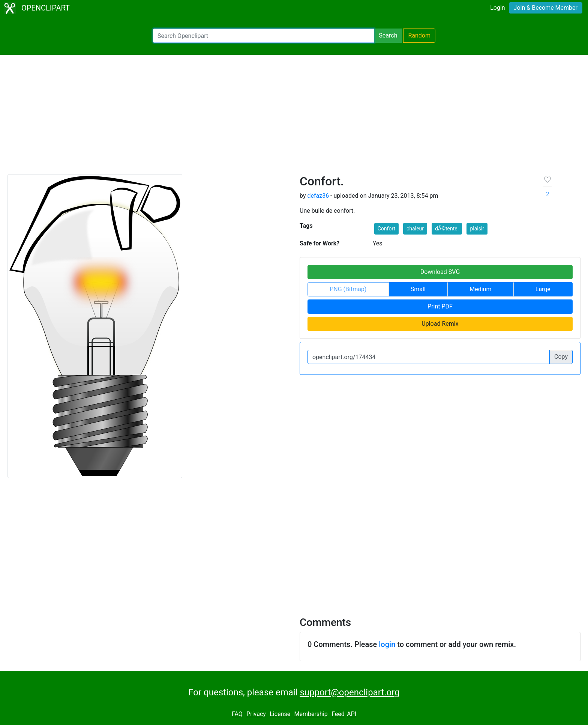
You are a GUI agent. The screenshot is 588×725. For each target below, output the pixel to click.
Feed (338, 714)
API (352, 714)
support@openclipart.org (349, 692)
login (387, 644)
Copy (561, 357)
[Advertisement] (294, 118)
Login (497, 8)
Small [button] (418, 289)
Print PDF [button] (440, 306)
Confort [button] (386, 229)
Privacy (256, 714)
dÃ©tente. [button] (447, 229)
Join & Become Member (546, 8)
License (280, 714)
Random (419, 35)
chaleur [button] (415, 229)
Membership (311, 714)
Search (388, 35)
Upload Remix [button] (440, 324)
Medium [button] (480, 289)
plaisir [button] (477, 229)
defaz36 (318, 196)
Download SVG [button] (440, 272)
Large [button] (543, 289)
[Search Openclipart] (263, 36)
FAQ (237, 714)
